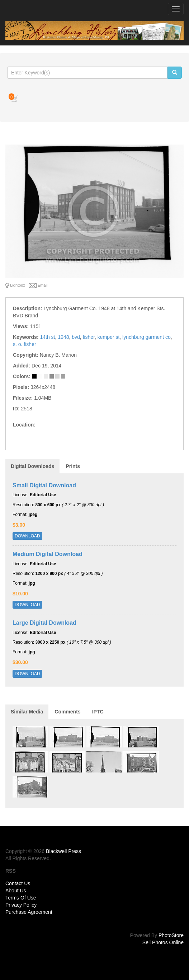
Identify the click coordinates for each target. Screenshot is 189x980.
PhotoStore (171, 935)
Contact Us (18, 883)
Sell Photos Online (163, 942)
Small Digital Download (44, 485)
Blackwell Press (63, 851)
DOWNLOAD (27, 536)
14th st (47, 337)
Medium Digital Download (48, 554)
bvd (76, 337)
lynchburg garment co (147, 337)
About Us (16, 891)
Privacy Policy (21, 905)
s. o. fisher (25, 344)
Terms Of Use (21, 898)
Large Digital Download (44, 623)
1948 (63, 337)
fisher (89, 337)
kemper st (108, 337)
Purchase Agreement (29, 912)
